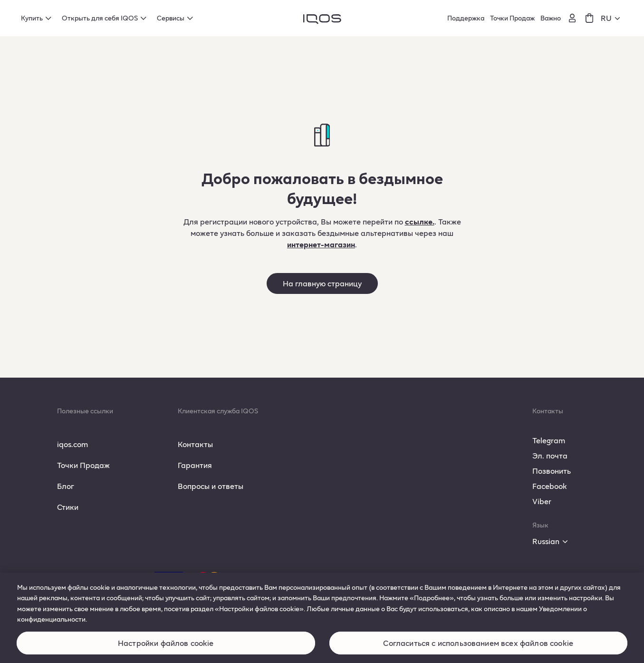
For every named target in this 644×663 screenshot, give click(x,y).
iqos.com (72, 444)
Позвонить (552, 471)
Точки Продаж (512, 18)
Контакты (195, 444)
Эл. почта (550, 455)
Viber (542, 501)
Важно (551, 18)
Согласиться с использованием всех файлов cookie (478, 649)
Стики (68, 507)
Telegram (549, 440)
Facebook (550, 486)
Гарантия (195, 465)
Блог (66, 486)
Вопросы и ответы (211, 486)
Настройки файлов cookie (166, 649)
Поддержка (466, 18)
